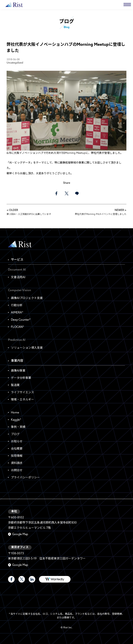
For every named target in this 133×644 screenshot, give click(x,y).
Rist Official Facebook (11, 579)
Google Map (20, 534)
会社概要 (17, 449)
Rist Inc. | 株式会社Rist (20, 244)
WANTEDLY (55, 579)
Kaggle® (16, 420)
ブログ (15, 434)
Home (15, 413)
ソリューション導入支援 (27, 348)
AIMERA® (17, 313)
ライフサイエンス (22, 393)
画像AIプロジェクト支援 (27, 298)
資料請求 (17, 463)
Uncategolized (15, 63)
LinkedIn (32, 579)
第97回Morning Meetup (71, 153)
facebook (56, 193)
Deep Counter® (21, 320)
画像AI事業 (18, 371)
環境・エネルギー (22, 400)
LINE (77, 193)
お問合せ (17, 470)
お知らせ (17, 442)
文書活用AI (18, 277)
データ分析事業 (21, 378)
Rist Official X (22, 579)
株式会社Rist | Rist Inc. (14, 5)
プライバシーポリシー (25, 478)
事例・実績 (18, 427)
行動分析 (17, 306)
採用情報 (17, 456)
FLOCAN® (17, 327)
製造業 (15, 385)
